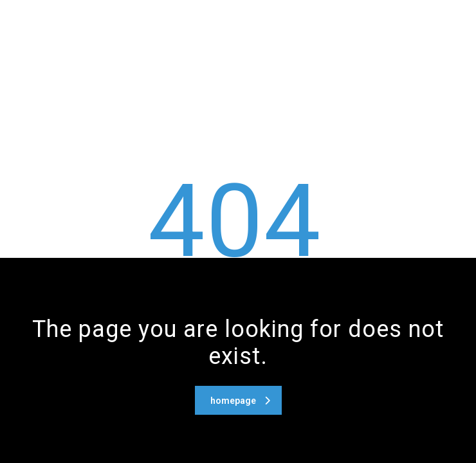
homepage (240, 401)
